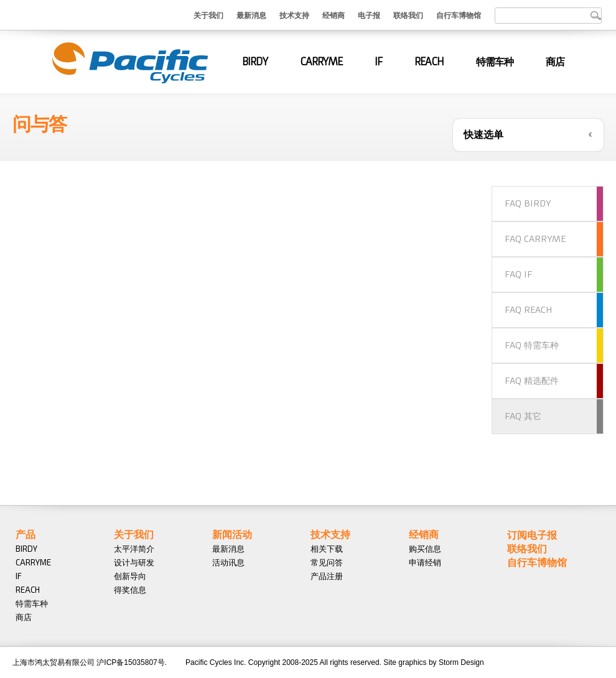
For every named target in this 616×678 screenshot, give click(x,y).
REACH (429, 62)
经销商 (334, 15)
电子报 (369, 15)
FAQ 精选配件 (532, 381)
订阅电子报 (532, 535)
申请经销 (425, 562)
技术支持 (294, 15)
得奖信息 (130, 590)
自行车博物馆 (459, 15)
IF (378, 62)
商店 (555, 62)
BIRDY (255, 62)
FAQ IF (518, 274)
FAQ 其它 (523, 416)
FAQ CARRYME (535, 239)
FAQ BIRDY (528, 203)
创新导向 (130, 576)
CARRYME (321, 62)
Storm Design (461, 662)
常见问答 (327, 562)
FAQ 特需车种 (532, 345)
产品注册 (327, 576)
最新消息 (251, 15)
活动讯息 (228, 562)
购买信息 (425, 549)
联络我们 (408, 15)
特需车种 (495, 62)
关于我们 (208, 15)
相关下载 (327, 549)
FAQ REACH (529, 310)
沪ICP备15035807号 (130, 662)
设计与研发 (134, 562)
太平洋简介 (134, 549)
